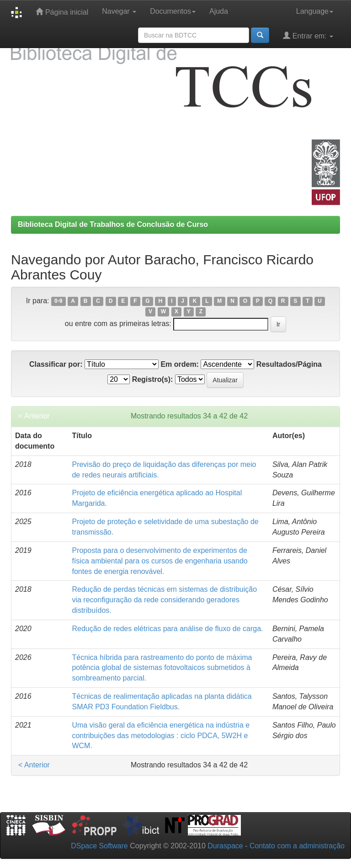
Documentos (173, 11)
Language (315, 11)
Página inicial (62, 12)
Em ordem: (180, 364)
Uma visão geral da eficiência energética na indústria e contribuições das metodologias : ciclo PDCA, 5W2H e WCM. (161, 736)
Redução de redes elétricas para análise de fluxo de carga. (167, 629)
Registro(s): (153, 379)
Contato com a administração (297, 846)
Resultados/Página (289, 364)
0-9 (58, 301)
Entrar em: (308, 35)
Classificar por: (56, 364)
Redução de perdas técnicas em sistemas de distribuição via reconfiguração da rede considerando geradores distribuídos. (164, 600)
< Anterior (34, 416)
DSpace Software (99, 846)
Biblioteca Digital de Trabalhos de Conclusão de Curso (113, 224)
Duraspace (225, 846)
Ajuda (219, 11)
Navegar (119, 11)
